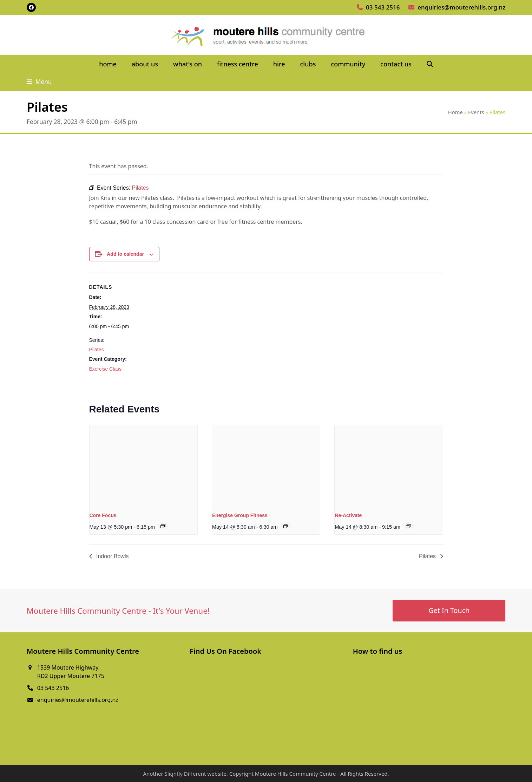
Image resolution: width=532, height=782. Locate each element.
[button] (430, 64)
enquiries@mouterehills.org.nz (461, 7)
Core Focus (103, 515)
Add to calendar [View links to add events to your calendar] (125, 254)
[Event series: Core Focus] (163, 526)
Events (476, 112)
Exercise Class (106, 369)
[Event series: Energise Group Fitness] (286, 526)
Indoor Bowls (112, 556)
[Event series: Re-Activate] (408, 526)
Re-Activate (348, 515)
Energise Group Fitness (240, 515)
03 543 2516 (383, 7)
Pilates (97, 350)
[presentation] (143, 465)
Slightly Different (185, 774)
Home (455, 112)
